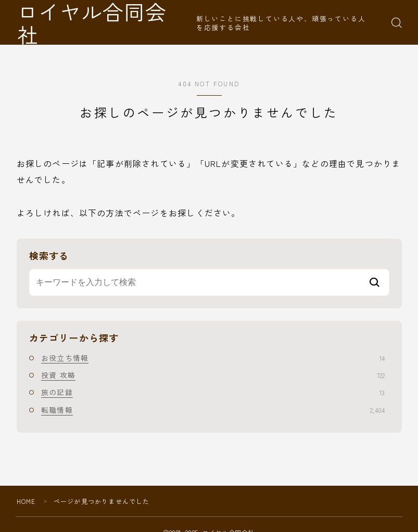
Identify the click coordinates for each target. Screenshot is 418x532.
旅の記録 (213, 392)
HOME (26, 501)
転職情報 (213, 410)
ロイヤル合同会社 (105, 23)
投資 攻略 (213, 375)
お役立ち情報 (213, 358)
